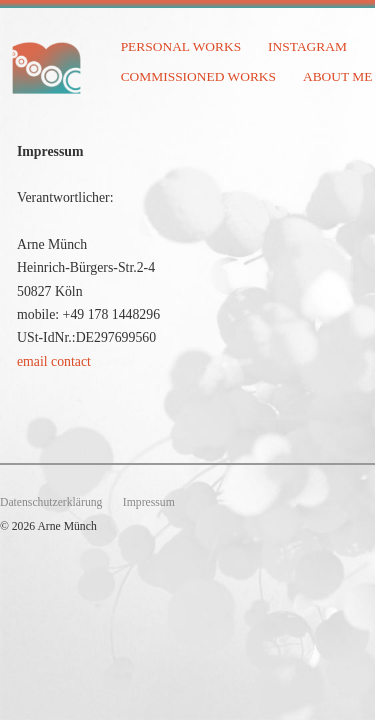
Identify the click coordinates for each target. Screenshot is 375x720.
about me (338, 76)
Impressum (149, 502)
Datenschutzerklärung (51, 502)
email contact (54, 361)
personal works (181, 46)
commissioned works (198, 76)
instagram (307, 46)
